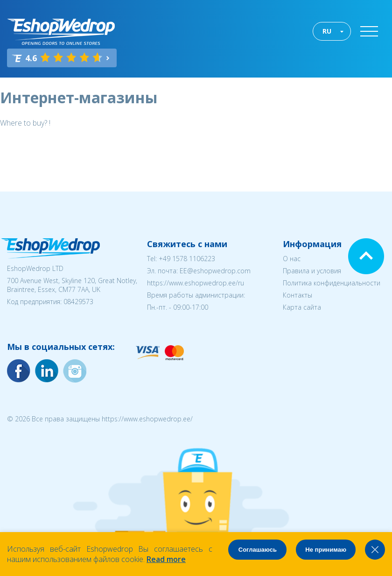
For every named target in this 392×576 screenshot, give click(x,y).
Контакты (297, 295)
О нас (292, 259)
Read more (166, 559)
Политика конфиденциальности (332, 283)
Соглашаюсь (258, 550)
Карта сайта (302, 307)
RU (327, 31)
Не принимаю (326, 550)
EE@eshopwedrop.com (215, 271)
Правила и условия (312, 271)
